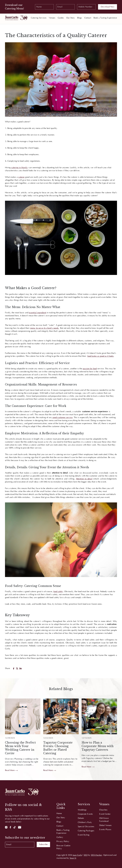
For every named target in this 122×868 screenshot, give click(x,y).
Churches (103, 810)
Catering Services (39, 18)
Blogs (80, 18)
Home (59, 813)
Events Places (105, 830)
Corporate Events (85, 814)
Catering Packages (86, 831)
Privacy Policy (63, 841)
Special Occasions (86, 827)
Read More (11, 770)
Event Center (105, 814)
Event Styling (84, 835)
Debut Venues (105, 825)
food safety (58, 592)
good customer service (63, 418)
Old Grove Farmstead (104, 820)
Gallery (60, 837)
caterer (22, 177)
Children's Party (85, 822)
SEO (86, 855)
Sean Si (73, 858)
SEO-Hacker (96, 855)
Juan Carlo (77, 855)
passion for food (90, 369)
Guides (61, 18)
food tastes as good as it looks (100, 356)
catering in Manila (19, 168)
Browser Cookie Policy (63, 847)
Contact (88, 18)
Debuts (81, 818)
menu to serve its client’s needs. (45, 328)
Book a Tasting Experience (105, 18)
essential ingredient (37, 313)
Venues (52, 18)
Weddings (82, 810)
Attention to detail (84, 479)
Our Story (71, 18)
